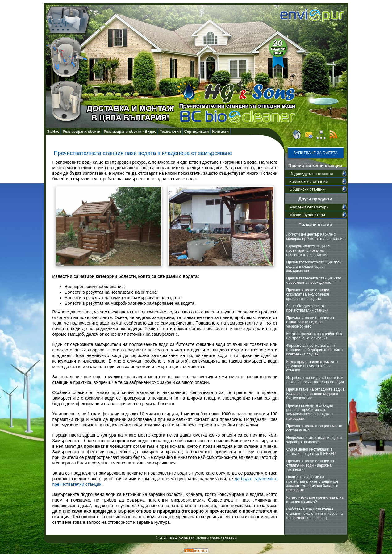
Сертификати (197, 132)
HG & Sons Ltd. (182, 538)
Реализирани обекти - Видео (130, 132)
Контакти (220, 132)
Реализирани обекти (81, 132)
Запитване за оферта (316, 153)
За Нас (53, 132)
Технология (170, 132)
